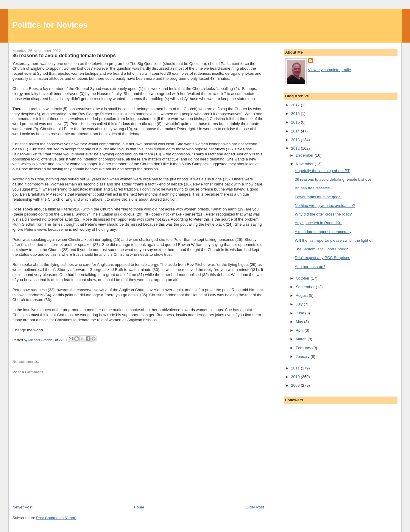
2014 (296, 131)
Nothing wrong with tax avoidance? (325, 206)
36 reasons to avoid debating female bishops (333, 179)
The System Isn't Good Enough (322, 249)
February (304, 348)
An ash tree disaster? (313, 188)
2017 (296, 105)
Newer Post (22, 507)
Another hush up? (310, 267)
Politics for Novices (50, 25)
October (303, 278)
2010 (296, 377)
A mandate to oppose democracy (323, 232)
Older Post (255, 507)
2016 (296, 114)
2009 (296, 385)
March (302, 339)
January (303, 357)
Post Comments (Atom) (56, 518)
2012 (296, 148)
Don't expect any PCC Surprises (322, 258)
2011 (296, 368)
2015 (296, 122)
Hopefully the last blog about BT (322, 171)
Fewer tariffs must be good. (318, 197)
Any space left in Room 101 (318, 223)
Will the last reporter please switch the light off (334, 240)
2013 (296, 140)
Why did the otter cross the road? (323, 214)
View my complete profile (330, 70)
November (305, 164)
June (300, 313)
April (300, 330)
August (302, 295)
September (306, 287)
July (300, 304)
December (305, 155)
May (300, 322)
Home (139, 507)
